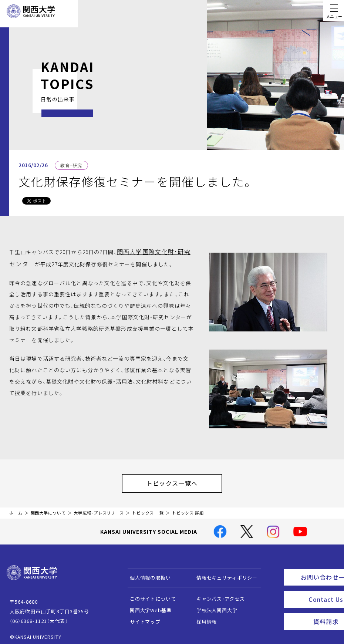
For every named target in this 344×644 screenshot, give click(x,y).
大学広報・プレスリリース (99, 509)
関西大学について (48, 509)
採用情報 (203, 618)
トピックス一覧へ (179, 481)
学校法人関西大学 (213, 606)
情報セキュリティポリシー (223, 574)
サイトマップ (141, 618)
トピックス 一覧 (148, 509)
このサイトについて (149, 595)
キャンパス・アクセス (217, 595)
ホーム (16, 509)
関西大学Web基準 (147, 606)
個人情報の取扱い (147, 574)
